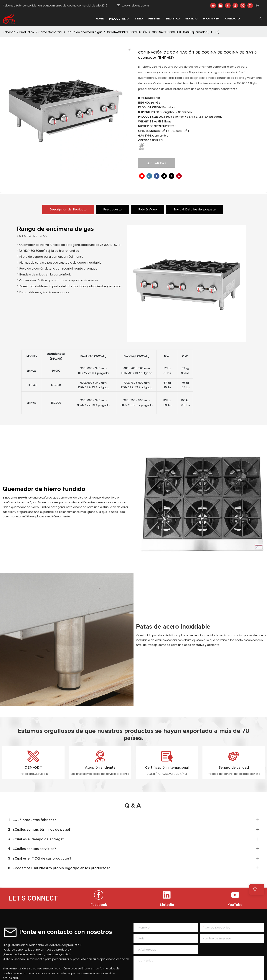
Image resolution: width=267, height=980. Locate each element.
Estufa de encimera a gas (85, 32)
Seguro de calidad (234, 767)
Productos (27, 32)
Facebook (99, 905)
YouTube (235, 905)
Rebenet (9, 32)
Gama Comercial (50, 32)
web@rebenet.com (133, 5)
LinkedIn (167, 905)
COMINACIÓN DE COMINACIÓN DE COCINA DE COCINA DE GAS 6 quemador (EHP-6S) (163, 32)
